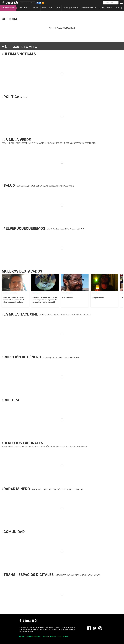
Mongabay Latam (37, 293)
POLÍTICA (36, 8)
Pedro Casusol (96, 293)
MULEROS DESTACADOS (89, 8)
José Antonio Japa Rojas (10, 293)
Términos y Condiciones (33, 637)
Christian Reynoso (67, 293)
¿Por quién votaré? (98, 298)
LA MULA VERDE (47, 8)
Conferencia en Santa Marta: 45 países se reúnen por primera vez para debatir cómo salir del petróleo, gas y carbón (45, 300)
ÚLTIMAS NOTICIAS (24, 8)
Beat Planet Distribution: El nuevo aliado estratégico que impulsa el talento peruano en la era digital (14, 300)
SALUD (58, 8)
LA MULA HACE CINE (106, 8)
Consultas (66, 637)
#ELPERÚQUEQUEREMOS (71, 8)
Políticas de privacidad (49, 637)
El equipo (22, 637)
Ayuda (59, 637)
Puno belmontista (68, 298)
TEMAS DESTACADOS (8, 8)
